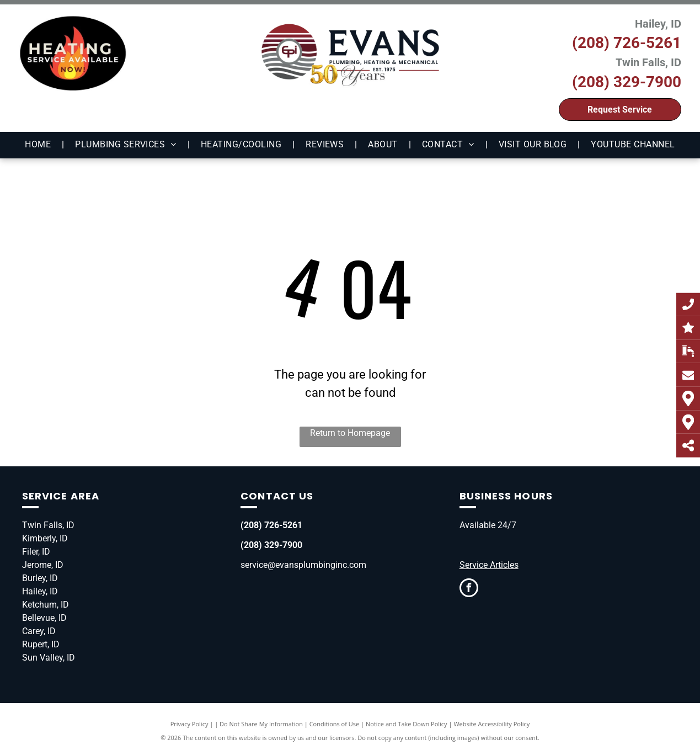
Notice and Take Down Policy (407, 724)
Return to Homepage (350, 433)
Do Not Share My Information (261, 724)
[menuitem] (39, 145)
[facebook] (469, 589)
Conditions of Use (335, 724)
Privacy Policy (189, 724)
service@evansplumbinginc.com (303, 565)
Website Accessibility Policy (491, 724)
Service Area (61, 496)
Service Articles (489, 565)
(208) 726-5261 (627, 43)
